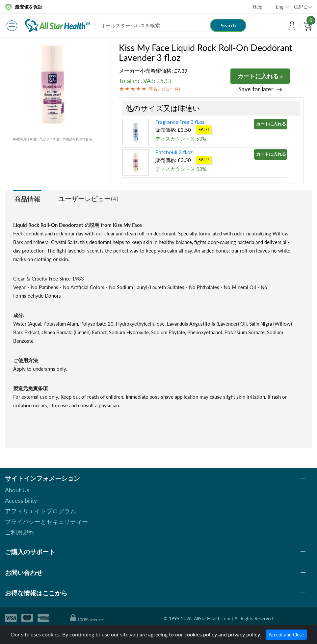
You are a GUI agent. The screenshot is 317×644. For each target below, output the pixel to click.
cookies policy (201, 634)
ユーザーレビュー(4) (88, 199)
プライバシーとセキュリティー (46, 522)
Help (258, 7)
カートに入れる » (260, 76)
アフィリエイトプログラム (40, 511)
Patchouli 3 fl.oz (174, 152)
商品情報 (27, 199)
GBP (300, 7)
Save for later (256, 89)
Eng (280, 7)
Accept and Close (286, 635)
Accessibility (21, 500)
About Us (17, 490)
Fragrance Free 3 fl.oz (180, 122)
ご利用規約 (20, 532)
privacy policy (244, 634)
